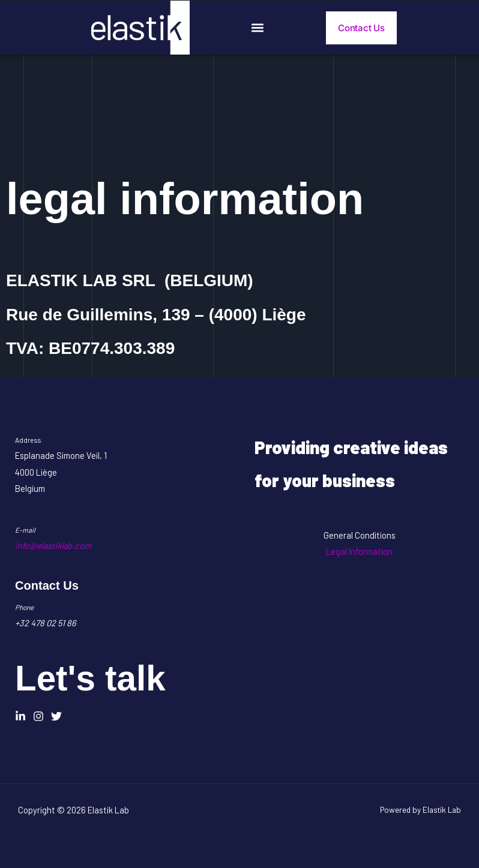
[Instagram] (38, 716)
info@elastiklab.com (53, 545)
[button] (258, 28)
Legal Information (359, 551)
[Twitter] (56, 716)
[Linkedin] (20, 716)
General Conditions (360, 535)
